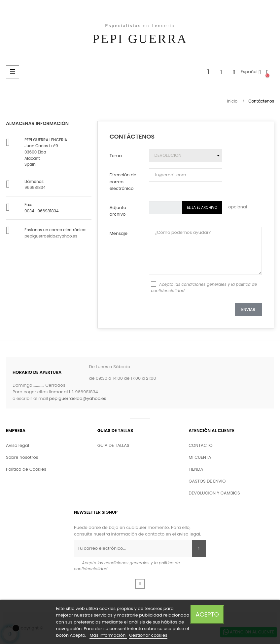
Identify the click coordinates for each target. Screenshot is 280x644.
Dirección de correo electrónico (123, 181)
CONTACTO (200, 445)
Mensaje (119, 233)
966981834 (35, 187)
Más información (108, 635)
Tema (116, 156)
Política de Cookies (26, 469)
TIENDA (196, 469)
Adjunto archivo (118, 211)
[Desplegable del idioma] (251, 72)
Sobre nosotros (22, 457)
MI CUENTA (200, 457)
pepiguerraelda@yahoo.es (51, 236)
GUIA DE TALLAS (113, 445)
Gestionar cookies (148, 635)
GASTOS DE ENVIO (207, 481)
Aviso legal (17, 445)
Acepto (207, 614)
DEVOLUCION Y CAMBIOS (214, 493)
